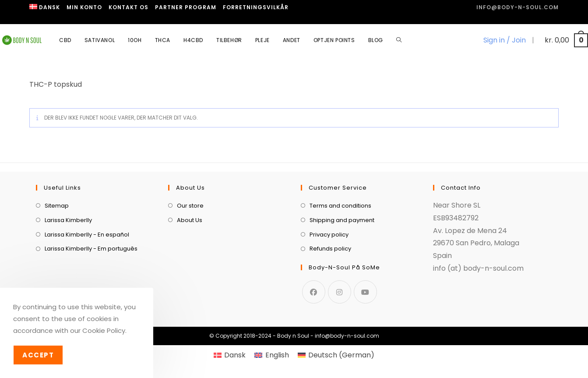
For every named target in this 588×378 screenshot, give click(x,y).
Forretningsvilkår (256, 7)
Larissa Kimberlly (68, 220)
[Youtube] (365, 292)
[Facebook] (314, 292)
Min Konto (84, 7)
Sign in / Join (505, 40)
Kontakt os (129, 7)
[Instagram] (340, 292)
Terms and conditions (340, 206)
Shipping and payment (342, 220)
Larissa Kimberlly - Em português (91, 249)
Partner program (186, 7)
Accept (38, 355)
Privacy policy (329, 235)
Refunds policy (330, 249)
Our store (190, 206)
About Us (190, 220)
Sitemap (57, 206)
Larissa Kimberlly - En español (87, 235)
